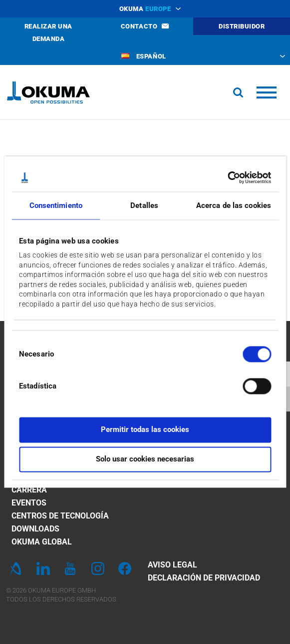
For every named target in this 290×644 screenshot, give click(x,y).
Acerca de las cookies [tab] (234, 205)
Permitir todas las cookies (145, 430)
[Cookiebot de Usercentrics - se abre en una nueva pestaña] (227, 177)
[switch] (249, 385)
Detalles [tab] (144, 205)
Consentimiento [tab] (56, 205)
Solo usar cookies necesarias (145, 459)
